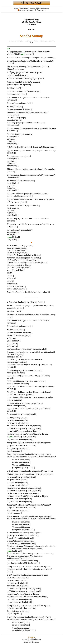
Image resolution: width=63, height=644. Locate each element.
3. (8, 78)
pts (11, 52)
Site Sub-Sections (43, 8)
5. (8, 471)
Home (17, 8)
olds (20, 52)
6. (8, 533)
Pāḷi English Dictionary (25, 10)
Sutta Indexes (24, 8)
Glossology (33, 8)
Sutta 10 (31, 29)
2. (8, 72)
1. (8, 52)
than (15, 52)
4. (8, 302)
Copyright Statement (32, 642)
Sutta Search (40, 10)
